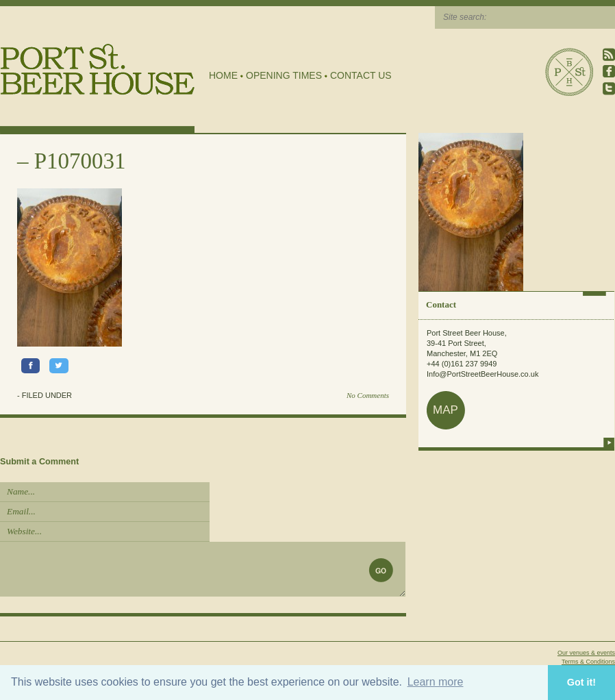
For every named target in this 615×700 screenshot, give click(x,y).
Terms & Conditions (588, 662)
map (445, 410)
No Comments (368, 395)
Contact (441, 304)
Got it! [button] (581, 682)
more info (609, 442)
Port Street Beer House (569, 72)
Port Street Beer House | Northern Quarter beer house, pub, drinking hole (98, 70)
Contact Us (361, 75)
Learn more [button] (436, 682)
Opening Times (284, 75)
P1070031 (80, 161)
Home (223, 75)
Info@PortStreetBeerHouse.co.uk (482, 374)
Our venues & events (586, 653)
